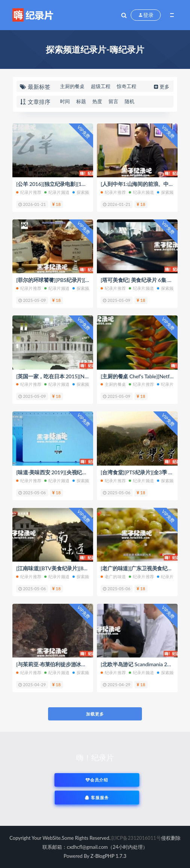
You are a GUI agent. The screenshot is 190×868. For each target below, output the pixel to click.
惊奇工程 (127, 86)
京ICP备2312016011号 (136, 838)
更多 (161, 87)
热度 (97, 101)
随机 (130, 101)
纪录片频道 (57, 192)
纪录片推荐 (29, 192)
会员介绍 (97, 780)
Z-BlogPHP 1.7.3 (108, 856)
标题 (81, 101)
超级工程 (101, 86)
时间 (65, 101)
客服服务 (97, 797)
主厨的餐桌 (72, 86)
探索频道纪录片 (89, 192)
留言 (113, 101)
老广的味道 (113, 576)
